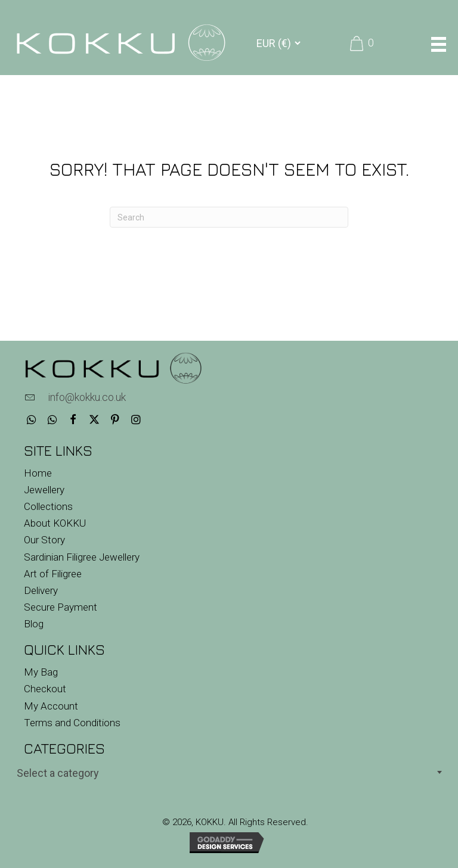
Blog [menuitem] (34, 624)
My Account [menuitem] (51, 706)
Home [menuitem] (38, 473)
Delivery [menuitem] (41, 590)
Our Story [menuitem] (44, 540)
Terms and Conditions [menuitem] (72, 723)
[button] (31, 420)
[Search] (229, 217)
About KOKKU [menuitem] (55, 523)
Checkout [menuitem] (45, 689)
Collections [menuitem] (48, 506)
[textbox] (229, 773)
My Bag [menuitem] (41, 672)
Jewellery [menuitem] (44, 490)
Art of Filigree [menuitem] (53, 574)
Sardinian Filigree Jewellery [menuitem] (82, 557)
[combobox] (229, 772)
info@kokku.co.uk (87, 397)
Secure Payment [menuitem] (61, 607)
